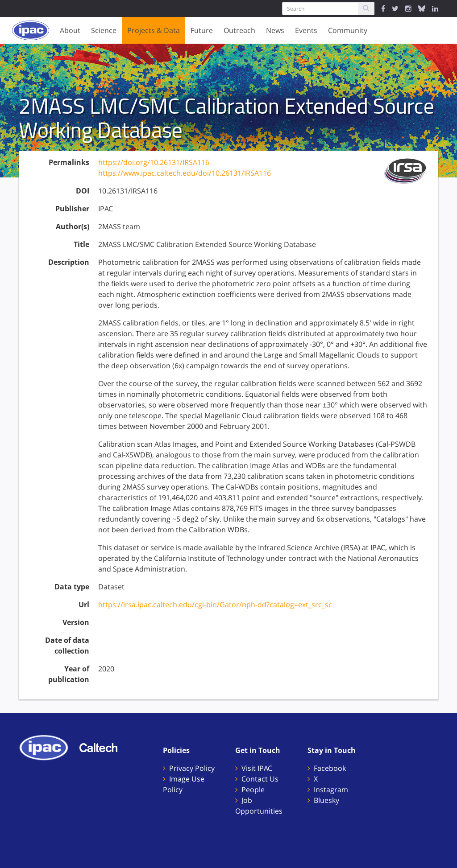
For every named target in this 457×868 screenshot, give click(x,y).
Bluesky (326, 800)
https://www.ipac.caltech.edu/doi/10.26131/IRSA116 (185, 173)
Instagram (331, 790)
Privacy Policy (192, 768)
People (253, 790)
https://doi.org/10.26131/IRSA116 (154, 162)
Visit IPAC (257, 768)
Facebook (330, 768)
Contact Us (260, 779)
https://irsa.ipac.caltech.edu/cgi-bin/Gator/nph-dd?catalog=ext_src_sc (215, 605)
